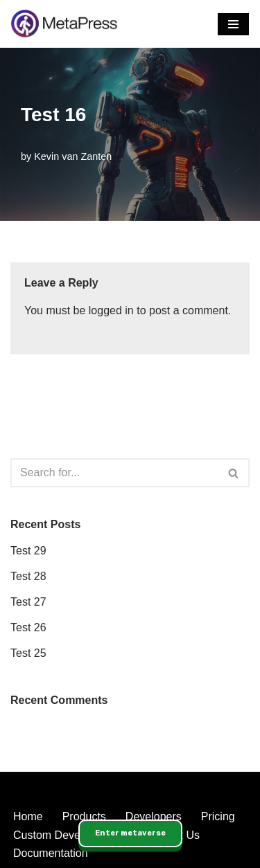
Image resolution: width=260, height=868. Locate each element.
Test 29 (28, 551)
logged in (111, 310)
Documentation (51, 853)
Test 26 (28, 627)
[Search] (114, 473)
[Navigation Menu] (233, 24)
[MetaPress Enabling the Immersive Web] (64, 24)
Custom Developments (69, 835)
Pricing (218, 816)
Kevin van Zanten (73, 156)
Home (28, 816)
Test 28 (28, 576)
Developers (154, 816)
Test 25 (28, 653)
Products (84, 816)
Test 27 (28, 602)
